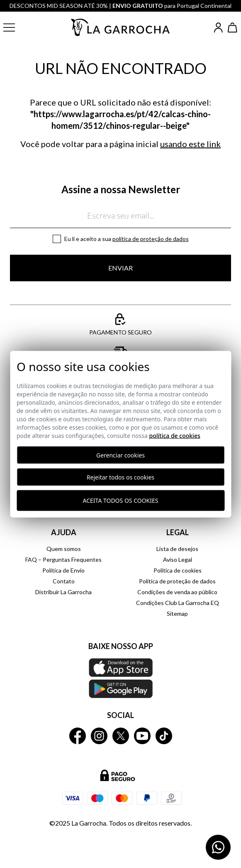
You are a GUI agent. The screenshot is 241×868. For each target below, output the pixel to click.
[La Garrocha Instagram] (99, 736)
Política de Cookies (174, 435)
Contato (64, 581)
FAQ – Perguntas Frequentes (63, 559)
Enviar (120, 268)
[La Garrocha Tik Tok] (164, 736)
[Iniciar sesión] (218, 28)
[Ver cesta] (233, 28)
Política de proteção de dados (151, 239)
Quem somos (64, 549)
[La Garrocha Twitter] (121, 736)
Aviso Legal (178, 559)
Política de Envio (63, 570)
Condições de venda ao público (177, 592)
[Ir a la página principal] (121, 27)
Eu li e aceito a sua (127, 239)
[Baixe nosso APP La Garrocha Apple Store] (120, 678)
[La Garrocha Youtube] (142, 736)
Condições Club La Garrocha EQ (178, 603)
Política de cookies (178, 570)
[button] (16, 27)
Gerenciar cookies (120, 455)
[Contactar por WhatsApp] (218, 847)
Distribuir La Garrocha (63, 592)
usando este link (190, 144)
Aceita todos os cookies (121, 500)
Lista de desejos (177, 549)
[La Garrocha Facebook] (78, 736)
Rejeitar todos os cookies (120, 477)
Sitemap (177, 614)
